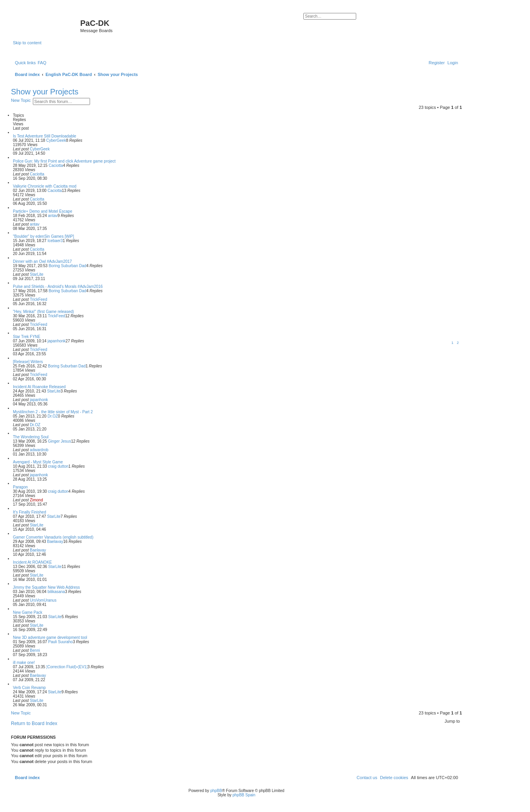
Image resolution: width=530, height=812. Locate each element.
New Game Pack (28, 612)
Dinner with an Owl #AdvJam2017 (42, 261)
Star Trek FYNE (27, 337)
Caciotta (56, 165)
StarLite (36, 274)
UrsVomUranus (43, 600)
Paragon (20, 487)
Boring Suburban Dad (67, 266)
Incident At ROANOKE (32, 562)
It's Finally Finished (30, 512)
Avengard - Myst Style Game (38, 462)
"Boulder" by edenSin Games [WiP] (43, 236)
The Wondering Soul (31, 437)
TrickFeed (38, 299)
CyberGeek (56, 140)
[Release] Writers (28, 362)
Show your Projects (45, 92)
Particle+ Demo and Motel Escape (42, 211)
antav (53, 216)
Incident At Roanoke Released (39, 387)
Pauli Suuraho (60, 642)
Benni (35, 650)
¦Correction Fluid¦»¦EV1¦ (67, 667)
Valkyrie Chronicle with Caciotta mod (45, 186)
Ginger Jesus (60, 441)
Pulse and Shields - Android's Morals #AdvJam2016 (58, 287)
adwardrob (39, 450)
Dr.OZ (53, 416)
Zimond (36, 500)
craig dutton (58, 466)
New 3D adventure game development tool (50, 637)
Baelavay (55, 542)
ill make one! (24, 663)
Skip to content (27, 43)
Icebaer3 (55, 241)
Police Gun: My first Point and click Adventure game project (64, 161)
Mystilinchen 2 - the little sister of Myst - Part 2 (53, 412)
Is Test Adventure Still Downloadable (45, 136)
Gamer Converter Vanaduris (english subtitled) (53, 537)
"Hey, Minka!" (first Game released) (43, 312)
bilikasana (56, 592)
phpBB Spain (244, 795)
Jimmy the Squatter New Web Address (46, 587)
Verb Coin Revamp (29, 688)
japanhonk (56, 341)
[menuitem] (42, 63)
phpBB (216, 791)
